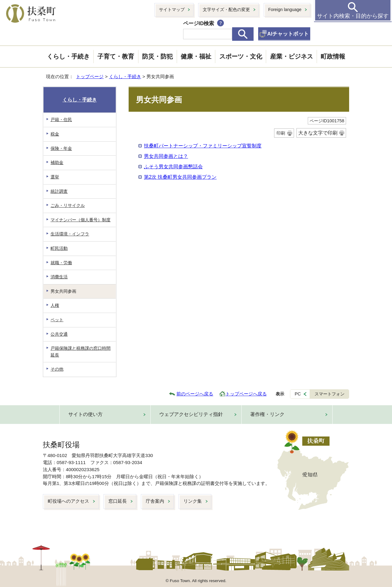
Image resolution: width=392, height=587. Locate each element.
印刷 (281, 133)
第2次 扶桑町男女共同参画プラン (180, 177)
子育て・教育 (116, 56)
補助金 (57, 162)
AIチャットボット (288, 34)
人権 (55, 305)
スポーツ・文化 (241, 56)
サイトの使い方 (85, 414)
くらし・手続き (68, 56)
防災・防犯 (157, 56)
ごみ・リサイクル (68, 205)
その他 (57, 369)
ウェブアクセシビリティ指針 (191, 414)
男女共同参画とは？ (166, 156)
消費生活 (59, 277)
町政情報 (333, 56)
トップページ (90, 76)
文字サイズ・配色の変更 (226, 10)
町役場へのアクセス (68, 501)
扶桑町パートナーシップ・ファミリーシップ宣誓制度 (203, 146)
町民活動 (59, 248)
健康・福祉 (196, 56)
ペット (57, 320)
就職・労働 (61, 263)
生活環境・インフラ (70, 234)
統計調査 (59, 191)
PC (298, 394)
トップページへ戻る (246, 394)
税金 (55, 134)
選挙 (55, 177)
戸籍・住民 (61, 120)
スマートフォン (330, 394)
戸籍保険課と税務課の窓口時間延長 (81, 352)
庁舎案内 (155, 501)
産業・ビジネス (292, 56)
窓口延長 (118, 501)
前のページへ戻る (195, 394)
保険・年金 (61, 148)
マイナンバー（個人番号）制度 (81, 220)
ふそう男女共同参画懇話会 (173, 167)
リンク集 (193, 501)
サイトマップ (172, 10)
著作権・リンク (267, 414)
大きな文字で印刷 (318, 133)
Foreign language (285, 10)
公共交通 (59, 334)
